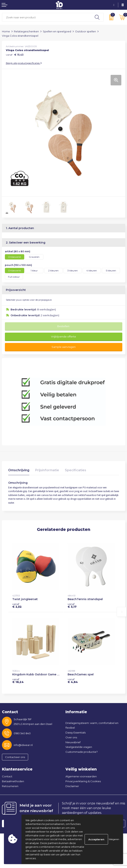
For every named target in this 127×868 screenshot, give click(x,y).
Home (6, 31)
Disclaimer (72, 786)
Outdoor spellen (85, 31)
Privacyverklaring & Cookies (83, 781)
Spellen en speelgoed (57, 31)
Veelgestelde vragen (79, 747)
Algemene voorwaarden (81, 776)
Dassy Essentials (76, 732)
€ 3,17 (72, 605)
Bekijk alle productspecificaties (24, 63)
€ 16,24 (18, 681)
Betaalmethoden (13, 781)
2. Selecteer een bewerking (26, 243)
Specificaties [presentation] (76, 470)
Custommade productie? (82, 752)
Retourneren (10, 786)
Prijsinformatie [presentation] (47, 470)
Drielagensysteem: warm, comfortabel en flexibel (92, 725)
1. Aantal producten (20, 228)
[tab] (19, 471)
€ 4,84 (73, 681)
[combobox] (47, 17)
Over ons (71, 737)
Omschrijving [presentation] (19, 470)
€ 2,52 (17, 605)
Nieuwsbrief (73, 742)
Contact (7, 776)
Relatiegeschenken (26, 31)
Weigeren (114, 839)
